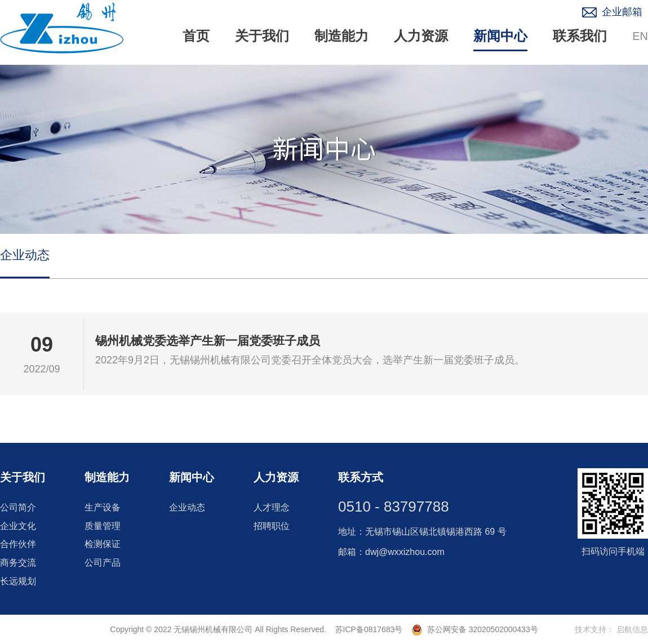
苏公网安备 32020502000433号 (475, 629)
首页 (196, 36)
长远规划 (18, 581)
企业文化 (18, 526)
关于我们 (262, 36)
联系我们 (580, 36)
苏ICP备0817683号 (369, 629)
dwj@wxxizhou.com (405, 552)
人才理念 (272, 507)
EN (640, 36)
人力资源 (421, 36)
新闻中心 (500, 36)
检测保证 (103, 544)
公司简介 (18, 507)
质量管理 (103, 526)
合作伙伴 (18, 544)
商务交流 (18, 563)
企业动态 (25, 255)
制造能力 (341, 36)
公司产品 (103, 563)
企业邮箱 (622, 12)
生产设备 (103, 507)
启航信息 (632, 629)
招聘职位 (272, 526)
